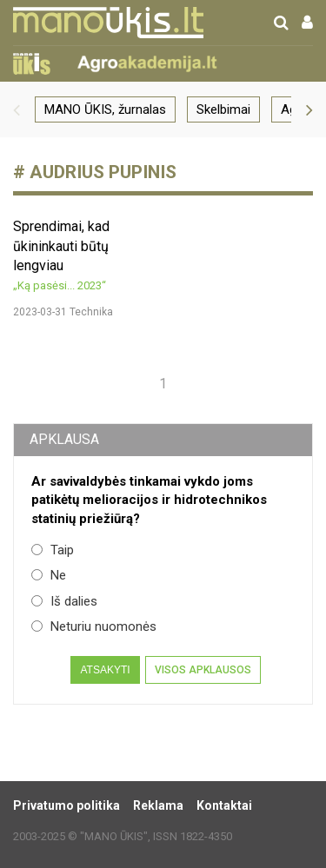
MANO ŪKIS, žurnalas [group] (105, 109)
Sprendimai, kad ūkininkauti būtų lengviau (61, 256)
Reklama (158, 805)
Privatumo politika (67, 805)
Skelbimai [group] (223, 109)
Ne (49, 575)
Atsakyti (105, 670)
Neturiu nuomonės (94, 626)
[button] (17, 109)
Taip (53, 550)
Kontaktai (224, 805)
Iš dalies (64, 601)
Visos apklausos (203, 670)
